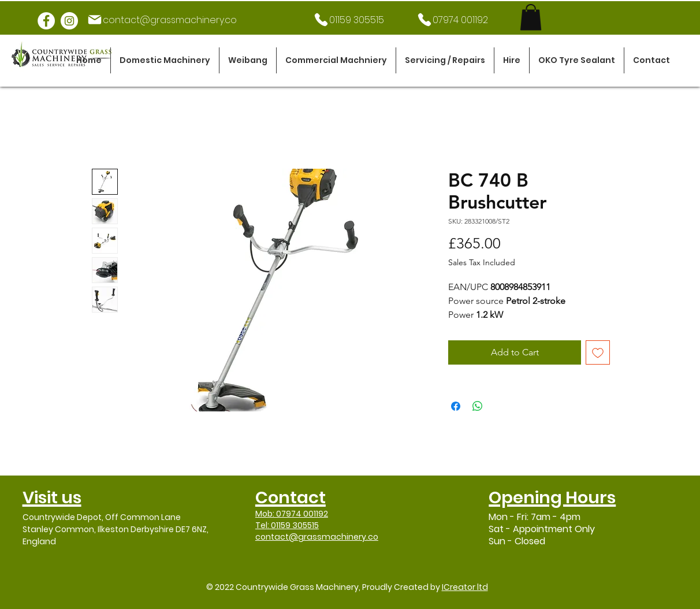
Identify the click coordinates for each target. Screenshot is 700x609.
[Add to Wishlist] (598, 352)
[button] (165, 60)
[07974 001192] (452, 20)
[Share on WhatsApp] (478, 406)
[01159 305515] (348, 20)
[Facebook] (46, 21)
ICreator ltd (465, 587)
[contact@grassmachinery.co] (162, 20)
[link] (531, 17)
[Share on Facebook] (456, 406)
